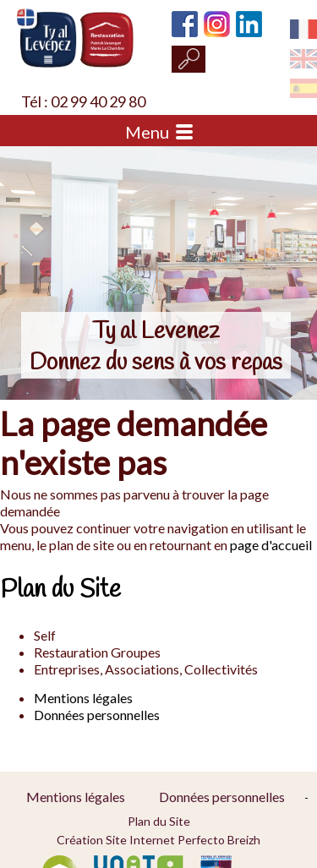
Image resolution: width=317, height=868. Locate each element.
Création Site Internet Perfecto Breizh (158, 840)
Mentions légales (83, 698)
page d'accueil (271, 545)
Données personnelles (97, 715)
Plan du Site (159, 821)
